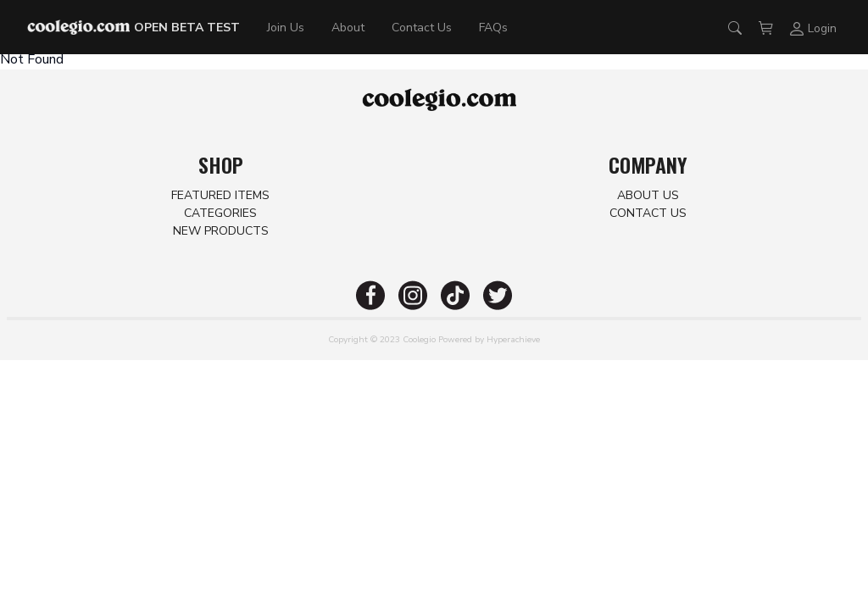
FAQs (493, 28)
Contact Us (422, 28)
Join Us (286, 28)
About (348, 28)
